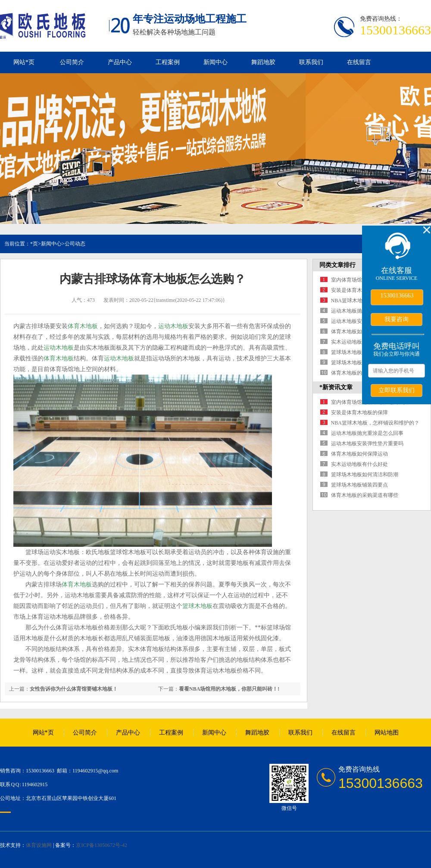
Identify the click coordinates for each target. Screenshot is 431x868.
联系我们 (311, 62)
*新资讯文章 (336, 387)
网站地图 (387, 733)
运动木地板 (173, 326)
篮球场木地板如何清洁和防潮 (365, 474)
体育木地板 (83, 326)
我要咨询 (397, 319)
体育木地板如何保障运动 (359, 332)
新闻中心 (215, 62)
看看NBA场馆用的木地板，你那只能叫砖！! (229, 689)
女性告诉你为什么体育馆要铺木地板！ (74, 689)
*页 (34, 244)
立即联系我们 (397, 390)
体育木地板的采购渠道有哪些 (365, 495)
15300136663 (397, 296)
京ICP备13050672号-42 (102, 845)
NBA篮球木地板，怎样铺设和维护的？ (375, 423)
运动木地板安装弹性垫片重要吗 (367, 443)
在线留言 (359, 62)
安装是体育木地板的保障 (359, 290)
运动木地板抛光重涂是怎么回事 (367, 433)
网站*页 (24, 62)
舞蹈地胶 (263, 62)
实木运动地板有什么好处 (359, 342)
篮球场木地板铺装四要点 (359, 363)
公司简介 (72, 62)
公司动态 (75, 244)
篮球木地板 (197, 606)
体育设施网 (39, 845)
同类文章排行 (337, 265)
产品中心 (120, 62)
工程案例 (168, 62)
